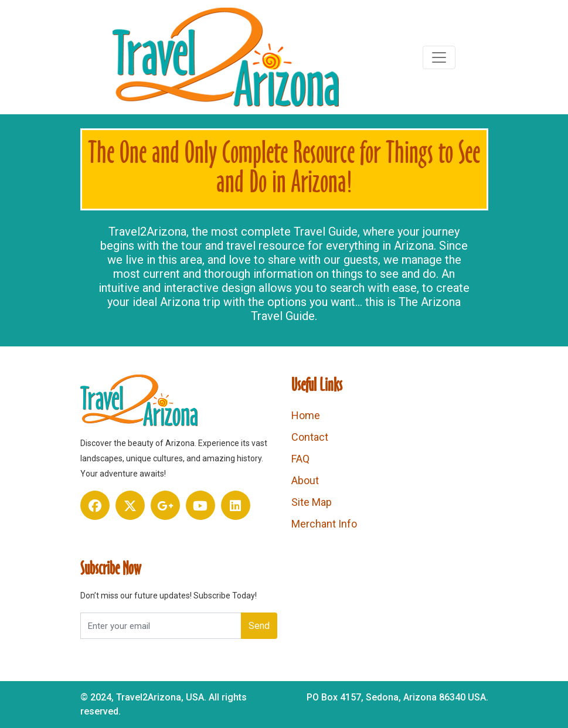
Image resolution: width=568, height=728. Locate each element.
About (305, 480)
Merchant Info (324, 524)
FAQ (300, 459)
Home (306, 415)
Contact (310, 437)
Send (259, 626)
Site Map (312, 502)
